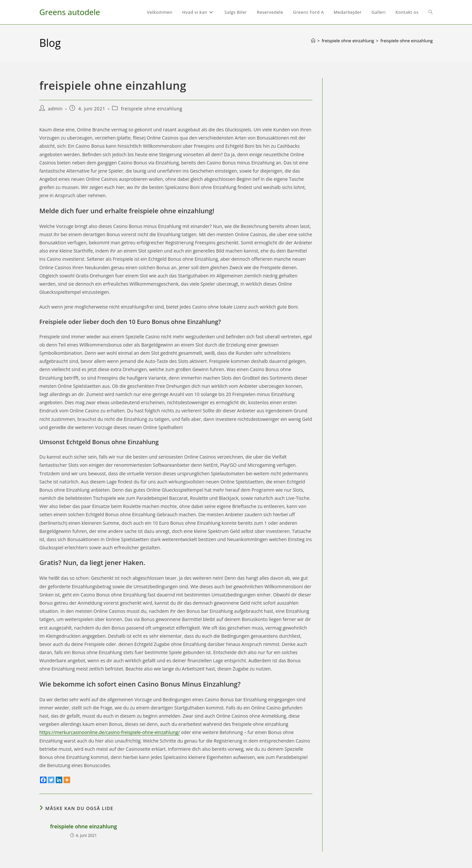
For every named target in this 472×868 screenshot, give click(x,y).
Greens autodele (70, 12)
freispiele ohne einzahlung (406, 41)
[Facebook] (43, 780)
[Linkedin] (59, 780)
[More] (67, 780)
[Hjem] (313, 41)
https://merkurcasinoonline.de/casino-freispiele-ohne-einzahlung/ (109, 732)
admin (55, 109)
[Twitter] (51, 780)
